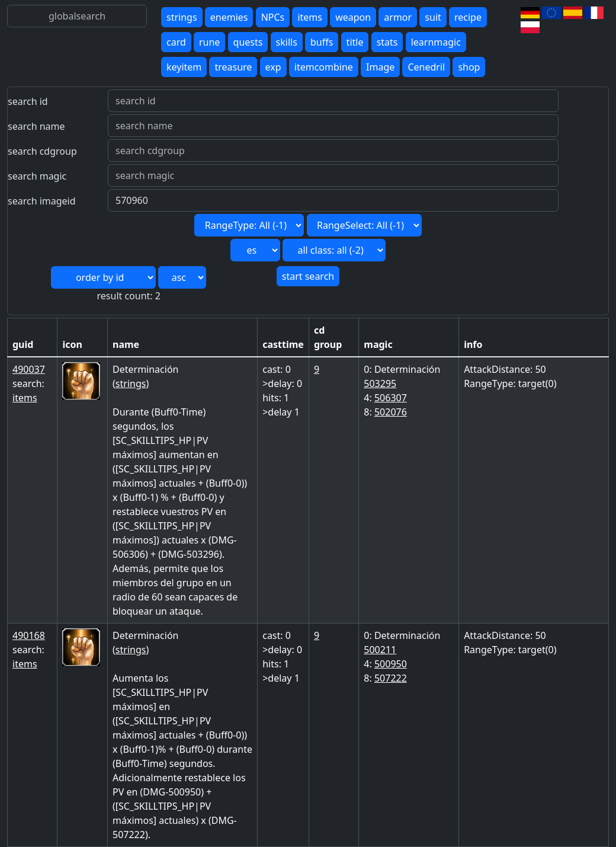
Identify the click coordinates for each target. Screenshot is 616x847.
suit (433, 17)
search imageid (42, 201)
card (176, 42)
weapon (353, 17)
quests (248, 42)
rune (209, 42)
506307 (391, 398)
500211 (380, 650)
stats (387, 42)
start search (308, 276)
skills (287, 42)
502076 (391, 412)
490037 (29, 369)
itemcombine (324, 67)
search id (28, 101)
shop (469, 67)
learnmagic (436, 42)
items (310, 17)
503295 (380, 383)
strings (182, 17)
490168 (29, 635)
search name (36, 126)
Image (380, 67)
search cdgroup (42, 151)
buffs (322, 42)
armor (398, 17)
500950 (391, 664)
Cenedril (426, 67)
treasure (233, 67)
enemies (229, 17)
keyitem (184, 67)
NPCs (273, 17)
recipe (468, 17)
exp (273, 67)
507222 (391, 678)
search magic (37, 176)
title (355, 42)
